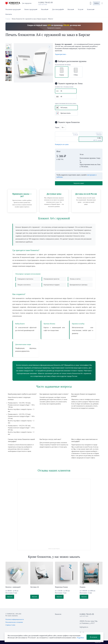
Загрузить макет (79, 183)
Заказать (10, 597)
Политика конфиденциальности (15, 619)
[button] (91, 3)
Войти (96, 3)
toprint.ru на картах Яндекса (54, 549)
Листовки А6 (35, 587)
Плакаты (83, 587)
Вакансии (58, 614)
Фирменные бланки (61, 587)
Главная (8, 19)
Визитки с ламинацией (13, 587)
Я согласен (94, 637)
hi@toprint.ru (84, 627)
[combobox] (63, 127)
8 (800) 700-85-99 (46, 3)
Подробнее (80, 638)
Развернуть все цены (62, 144)
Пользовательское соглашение (14, 622)
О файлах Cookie (10, 625)
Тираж (57, 127)
